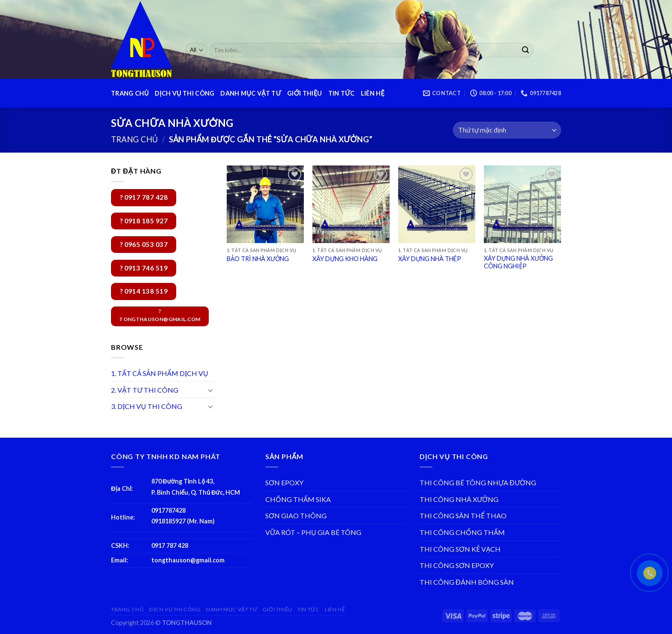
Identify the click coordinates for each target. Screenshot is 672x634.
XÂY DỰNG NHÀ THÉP (430, 259)
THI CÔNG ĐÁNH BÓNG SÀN (467, 582)
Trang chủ (134, 139)
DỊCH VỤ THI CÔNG (184, 93)
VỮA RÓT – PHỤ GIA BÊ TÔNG (313, 532)
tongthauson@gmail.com (188, 560)
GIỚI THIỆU (304, 93)
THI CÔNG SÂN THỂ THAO (463, 515)
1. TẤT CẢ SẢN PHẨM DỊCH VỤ (160, 373)
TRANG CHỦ (130, 93)
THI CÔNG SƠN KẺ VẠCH (460, 549)
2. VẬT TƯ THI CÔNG (145, 390)
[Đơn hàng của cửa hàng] (507, 130)
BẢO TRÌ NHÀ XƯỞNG (258, 259)
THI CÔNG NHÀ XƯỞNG (459, 499)
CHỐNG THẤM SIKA (298, 499)
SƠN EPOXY (284, 482)
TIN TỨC (342, 93)
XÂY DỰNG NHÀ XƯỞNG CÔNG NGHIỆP (518, 262)
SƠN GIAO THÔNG (296, 515)
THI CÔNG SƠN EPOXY (457, 565)
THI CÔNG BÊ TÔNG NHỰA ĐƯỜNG (478, 482)
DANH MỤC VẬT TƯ (251, 93)
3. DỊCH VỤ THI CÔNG (147, 406)
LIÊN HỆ (373, 93)
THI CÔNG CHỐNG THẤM (462, 532)
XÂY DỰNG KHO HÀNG (345, 259)
